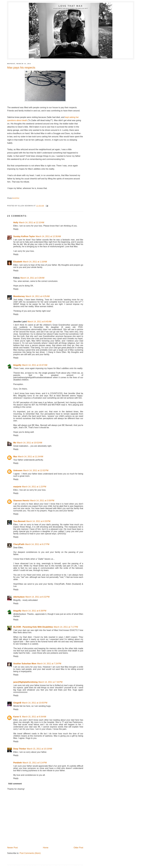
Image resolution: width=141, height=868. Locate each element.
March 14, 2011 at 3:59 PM (42, 501)
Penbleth (18, 763)
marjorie (17, 487)
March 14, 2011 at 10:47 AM (35, 365)
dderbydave (19, 597)
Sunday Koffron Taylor (24, 236)
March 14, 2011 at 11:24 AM (31, 457)
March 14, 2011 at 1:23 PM (34, 487)
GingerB (17, 703)
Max (15, 457)
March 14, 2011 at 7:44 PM (50, 682)
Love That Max (71, 6)
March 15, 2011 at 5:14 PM (35, 763)
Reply (16, 229)
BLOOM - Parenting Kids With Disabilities (33, 627)
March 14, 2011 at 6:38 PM (34, 611)
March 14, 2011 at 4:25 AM (38, 296)
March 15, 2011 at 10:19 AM (39, 749)
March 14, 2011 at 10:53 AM (30, 443)
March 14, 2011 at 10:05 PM (35, 703)
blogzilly (17, 365)
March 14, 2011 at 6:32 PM (38, 597)
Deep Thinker (20, 749)
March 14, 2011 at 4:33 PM (38, 521)
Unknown (18, 470)
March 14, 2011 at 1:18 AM (35, 262)
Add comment (15, 784)
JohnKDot (16, 198)
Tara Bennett (19, 521)
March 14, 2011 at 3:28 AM (32, 278)
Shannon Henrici (21, 501)
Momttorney (19, 296)
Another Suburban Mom (25, 664)
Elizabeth (18, 262)
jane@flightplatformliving (25, 682)
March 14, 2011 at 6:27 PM (37, 544)
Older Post (78, 848)
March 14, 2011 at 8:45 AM (39, 322)
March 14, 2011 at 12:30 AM (48, 236)
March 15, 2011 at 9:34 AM (34, 717)
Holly (16, 222)
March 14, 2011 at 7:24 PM (49, 664)
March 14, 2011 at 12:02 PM (36, 470)
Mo (15, 443)
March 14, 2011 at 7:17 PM (66, 627)
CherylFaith (19, 544)
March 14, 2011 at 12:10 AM (32, 222)
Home (46, 848)
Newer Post (12, 848)
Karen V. (17, 717)
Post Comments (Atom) (30, 853)
